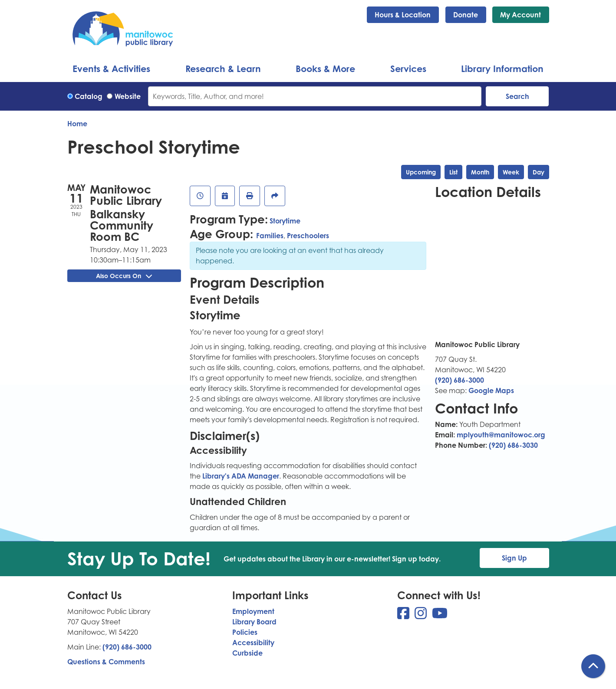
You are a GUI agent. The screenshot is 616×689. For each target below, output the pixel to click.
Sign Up (514, 558)
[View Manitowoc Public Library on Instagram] (422, 616)
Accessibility (253, 643)
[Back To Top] (593, 666)
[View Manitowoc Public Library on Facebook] (404, 616)
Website (128, 96)
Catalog (89, 96)
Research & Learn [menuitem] (223, 69)
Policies (245, 632)
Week (511, 172)
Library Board (254, 622)
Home (77, 124)
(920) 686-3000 (460, 380)
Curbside (247, 653)
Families (270, 236)
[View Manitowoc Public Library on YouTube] (440, 616)
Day (539, 172)
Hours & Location (403, 15)
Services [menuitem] (408, 69)
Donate (466, 15)
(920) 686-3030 (513, 445)
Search (517, 96)
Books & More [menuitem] (325, 69)
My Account (520, 15)
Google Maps (491, 390)
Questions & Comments (106, 662)
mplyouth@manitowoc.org (501, 435)
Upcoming (421, 172)
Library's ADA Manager (240, 476)
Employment (253, 611)
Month (480, 172)
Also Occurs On (124, 276)
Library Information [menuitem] (502, 69)
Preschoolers (308, 236)
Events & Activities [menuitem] (111, 69)
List (453, 172)
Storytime (285, 221)
